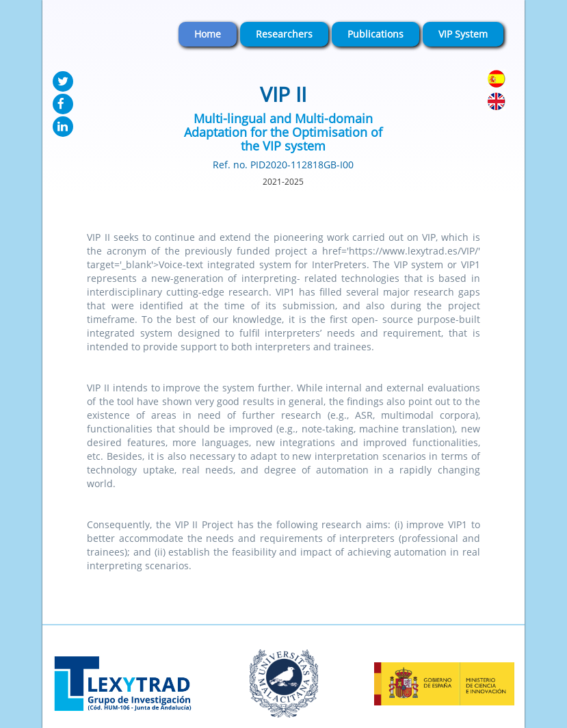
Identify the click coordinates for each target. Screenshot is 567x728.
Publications (375, 34)
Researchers (284, 34)
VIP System (463, 34)
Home (208, 34)
